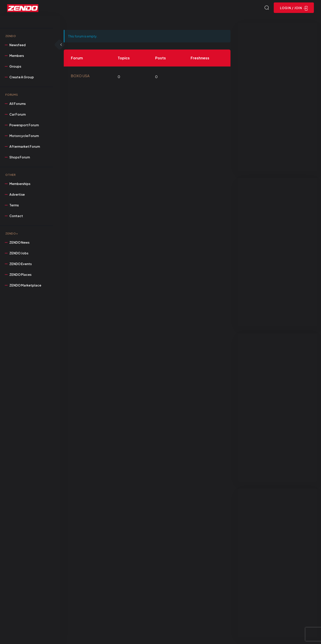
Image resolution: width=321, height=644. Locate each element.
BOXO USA (80, 76)
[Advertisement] (278, 97)
